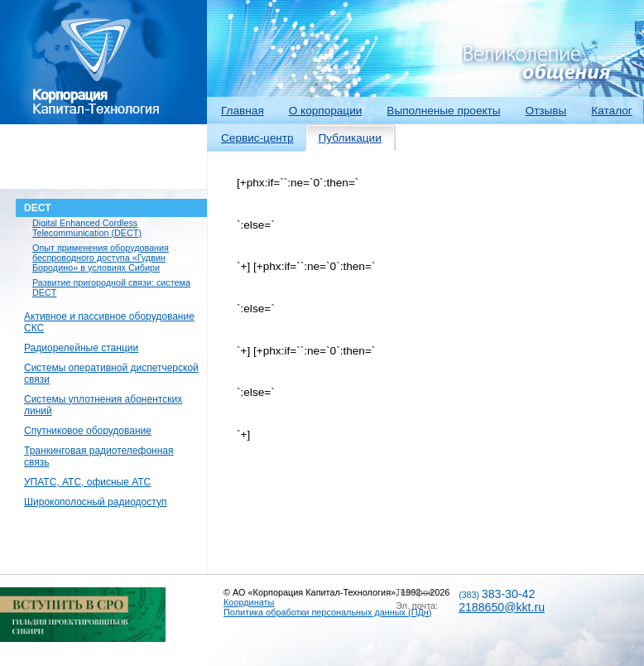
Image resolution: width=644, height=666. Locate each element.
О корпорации (326, 111)
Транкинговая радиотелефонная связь (99, 456)
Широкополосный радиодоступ (95, 502)
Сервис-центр (257, 138)
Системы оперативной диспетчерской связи (111, 374)
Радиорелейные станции (81, 348)
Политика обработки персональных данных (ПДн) (327, 612)
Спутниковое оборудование (88, 431)
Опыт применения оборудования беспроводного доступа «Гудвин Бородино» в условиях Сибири (101, 258)
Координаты (249, 602)
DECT (38, 208)
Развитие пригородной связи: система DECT (111, 287)
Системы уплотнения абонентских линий (103, 405)
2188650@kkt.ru (502, 607)
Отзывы (546, 111)
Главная (243, 111)
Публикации (350, 138)
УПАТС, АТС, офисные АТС (87, 482)
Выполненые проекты (443, 111)
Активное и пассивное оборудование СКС (109, 322)
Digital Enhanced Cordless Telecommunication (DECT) (87, 228)
